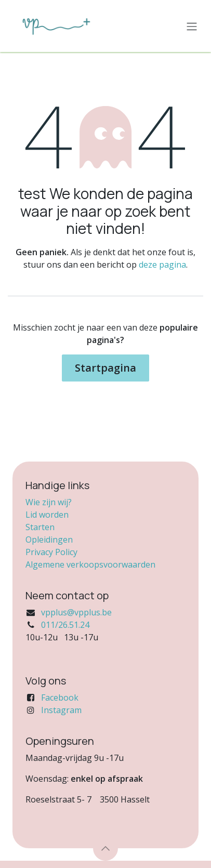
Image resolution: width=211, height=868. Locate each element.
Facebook (60, 698)
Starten (40, 527)
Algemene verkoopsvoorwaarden (90, 564)
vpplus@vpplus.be (76, 612)
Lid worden (47, 515)
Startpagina (105, 368)
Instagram (61, 710)
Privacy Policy (51, 552)
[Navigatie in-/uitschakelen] (192, 26)
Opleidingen (49, 540)
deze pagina (162, 265)
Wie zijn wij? (49, 502)
